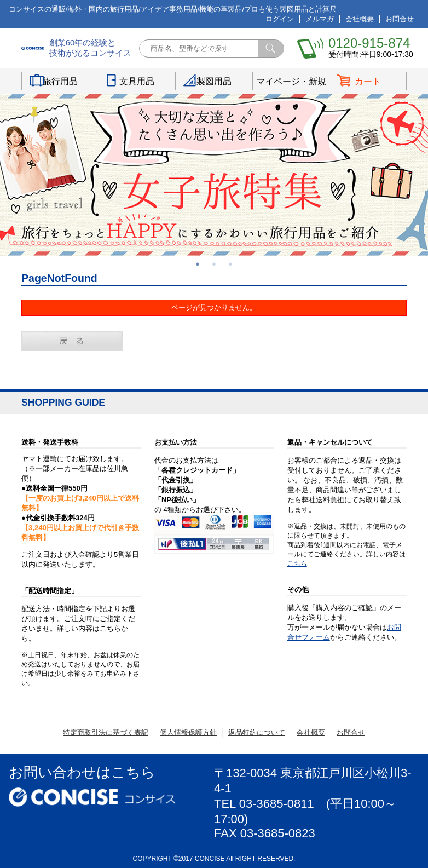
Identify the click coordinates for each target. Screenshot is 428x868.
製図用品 (214, 81)
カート (368, 81)
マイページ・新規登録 (291, 83)
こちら (297, 564)
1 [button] (198, 264)
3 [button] (230, 264)
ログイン (280, 19)
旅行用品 (60, 81)
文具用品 (137, 81)
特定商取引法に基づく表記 (106, 732)
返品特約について (257, 732)
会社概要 (360, 19)
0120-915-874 (369, 43)
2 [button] (214, 264)
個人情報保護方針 (188, 732)
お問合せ (400, 19)
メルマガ (320, 19)
